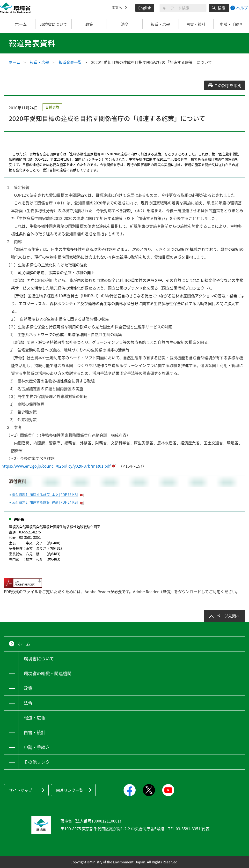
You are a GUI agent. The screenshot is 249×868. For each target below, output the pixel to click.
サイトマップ (21, 790)
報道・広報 (39, 62)
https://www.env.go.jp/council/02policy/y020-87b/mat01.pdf (58, 466)
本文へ (117, 8)
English (145, 8)
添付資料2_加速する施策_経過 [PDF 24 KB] (45, 502)
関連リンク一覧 (70, 790)
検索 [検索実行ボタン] (221, 8)
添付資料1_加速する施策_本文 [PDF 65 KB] (45, 494)
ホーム (18, 24)
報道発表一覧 (70, 62)
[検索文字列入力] (183, 8)
